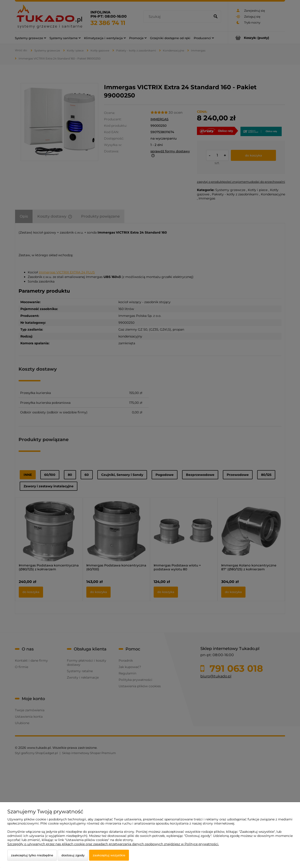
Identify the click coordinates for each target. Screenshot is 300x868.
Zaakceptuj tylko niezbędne (32, 855)
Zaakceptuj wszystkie (109, 855)
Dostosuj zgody (73, 855)
